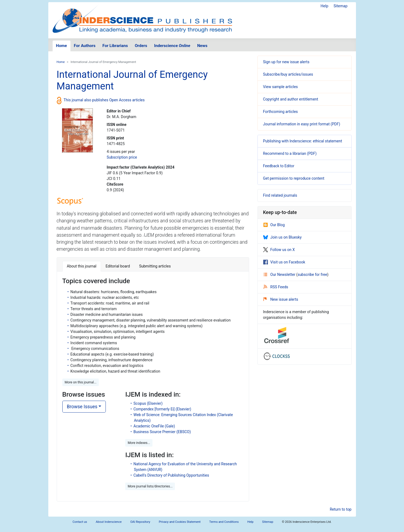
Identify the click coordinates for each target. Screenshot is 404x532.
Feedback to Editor (279, 166)
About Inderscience (109, 522)
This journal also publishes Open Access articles (104, 100)
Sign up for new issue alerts (286, 62)
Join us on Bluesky (282, 237)
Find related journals (280, 195)
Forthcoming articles (281, 112)
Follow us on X (279, 250)
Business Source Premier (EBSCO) (162, 432)
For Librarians (115, 46)
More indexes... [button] (139, 443)
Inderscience (172, 46)
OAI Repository (140, 522)
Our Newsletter (280, 275)
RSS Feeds (276, 287)
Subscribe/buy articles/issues (288, 74)
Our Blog (274, 225)
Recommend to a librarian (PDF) (290, 153)
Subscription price (122, 157)
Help (325, 6)
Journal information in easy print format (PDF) (302, 124)
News (202, 46)
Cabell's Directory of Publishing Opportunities (171, 475)
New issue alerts (281, 299)
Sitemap (340, 6)
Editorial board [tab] (118, 266)
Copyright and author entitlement (291, 99)
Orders (141, 46)
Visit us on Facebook (284, 262)
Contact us (80, 522)
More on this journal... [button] (81, 382)
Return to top (341, 509)
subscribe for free (313, 275)
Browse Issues (82, 407)
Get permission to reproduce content (294, 178)
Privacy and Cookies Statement (180, 522)
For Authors (85, 46)
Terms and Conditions (224, 522)
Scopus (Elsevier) (148, 403)
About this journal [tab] (82, 266)
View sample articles (281, 87)
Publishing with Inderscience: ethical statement (303, 141)
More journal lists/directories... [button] (150, 486)
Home (61, 46)
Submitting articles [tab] (155, 266)
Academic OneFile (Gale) (154, 426)
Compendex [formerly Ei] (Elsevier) (162, 409)
